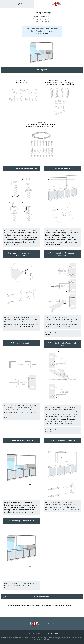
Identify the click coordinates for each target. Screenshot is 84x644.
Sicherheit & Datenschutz (51, 634)
